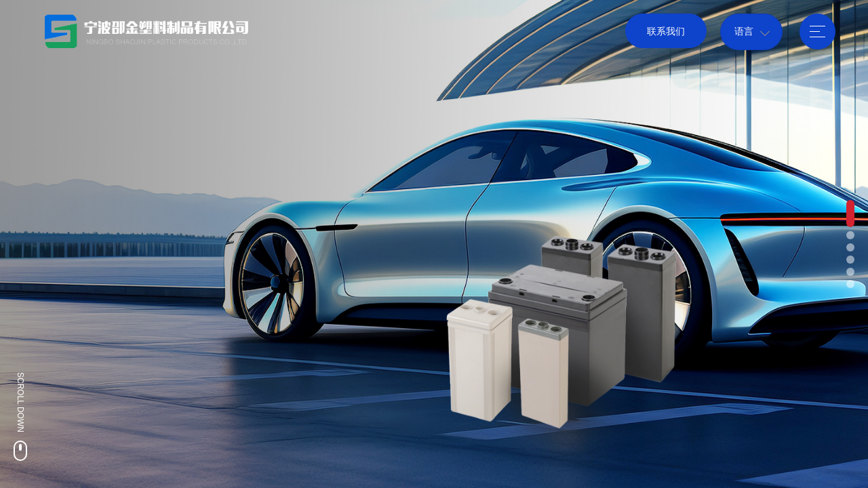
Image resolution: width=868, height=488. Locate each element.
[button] (850, 213)
